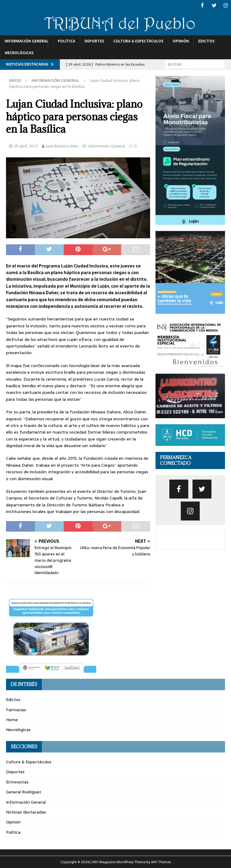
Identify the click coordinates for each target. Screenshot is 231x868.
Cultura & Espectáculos (138, 41)
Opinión (181, 41)
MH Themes (161, 862)
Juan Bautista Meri (62, 145)
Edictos (206, 41)
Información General (26, 41)
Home (12, 719)
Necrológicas (19, 53)
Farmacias (16, 709)
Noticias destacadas (26, 811)
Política (66, 41)
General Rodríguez (24, 792)
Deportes (94, 41)
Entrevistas (17, 781)
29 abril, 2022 (26, 145)
